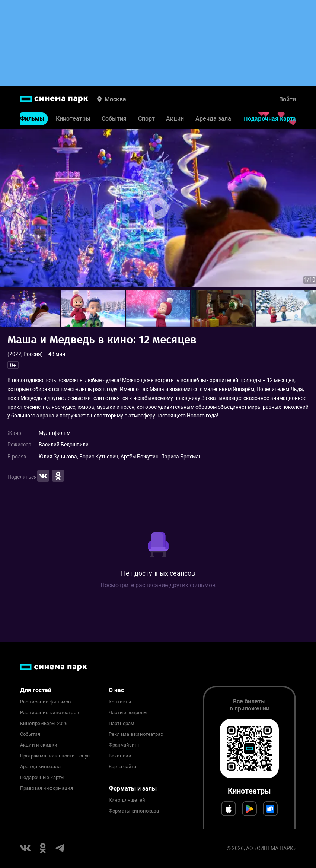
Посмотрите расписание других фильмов (158, 585)
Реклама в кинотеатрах (136, 734)
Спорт (146, 119)
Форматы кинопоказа (134, 811)
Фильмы (32, 119)
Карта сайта (122, 767)
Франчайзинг (124, 745)
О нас (116, 690)
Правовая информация (47, 788)
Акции (175, 119)
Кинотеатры (73, 119)
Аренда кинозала (40, 767)
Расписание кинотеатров (50, 713)
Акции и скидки (39, 745)
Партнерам (122, 724)
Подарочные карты (42, 778)
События (114, 119)
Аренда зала (213, 119)
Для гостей (36, 690)
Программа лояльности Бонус (55, 756)
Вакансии (120, 756)
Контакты (120, 702)
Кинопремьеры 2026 (44, 724)
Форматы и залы (133, 788)
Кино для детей (127, 800)
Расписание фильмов (45, 702)
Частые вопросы (128, 713)
